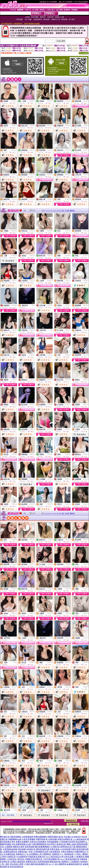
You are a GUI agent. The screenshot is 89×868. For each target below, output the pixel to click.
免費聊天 (86, 281)
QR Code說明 (84, 53)
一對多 (33, 305)
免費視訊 (14, 101)
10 (58, 210)
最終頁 (72, 210)
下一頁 (61, 210)
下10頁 (67, 210)
